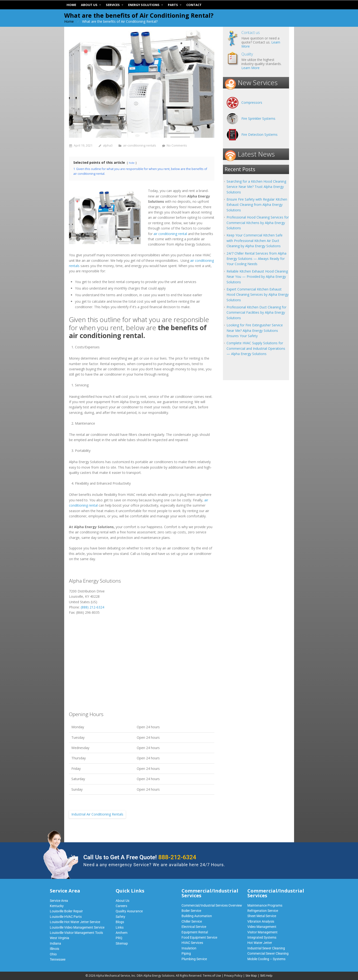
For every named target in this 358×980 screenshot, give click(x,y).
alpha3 (108, 145)
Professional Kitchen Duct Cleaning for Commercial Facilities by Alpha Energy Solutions (256, 312)
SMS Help (266, 976)
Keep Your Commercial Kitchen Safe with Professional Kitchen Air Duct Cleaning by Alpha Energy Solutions (255, 241)
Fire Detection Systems (259, 134)
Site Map (251, 976)
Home (69, 21)
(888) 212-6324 (92, 607)
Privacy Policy (233, 976)
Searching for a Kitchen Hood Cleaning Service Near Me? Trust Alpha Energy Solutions (256, 187)
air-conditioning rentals (140, 145)
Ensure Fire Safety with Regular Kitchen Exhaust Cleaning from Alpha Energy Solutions (257, 205)
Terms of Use (212, 976)
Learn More (250, 68)
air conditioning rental (170, 234)
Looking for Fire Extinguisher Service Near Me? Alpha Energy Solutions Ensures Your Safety (255, 330)
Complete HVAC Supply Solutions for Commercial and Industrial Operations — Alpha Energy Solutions (256, 348)
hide (132, 163)
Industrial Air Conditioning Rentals (97, 814)
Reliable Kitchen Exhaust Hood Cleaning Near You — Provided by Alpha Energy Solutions (257, 277)
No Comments (177, 145)
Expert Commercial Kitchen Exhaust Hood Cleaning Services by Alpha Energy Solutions (258, 295)
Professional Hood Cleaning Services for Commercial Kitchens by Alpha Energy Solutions (258, 223)
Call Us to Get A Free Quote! (140, 857)
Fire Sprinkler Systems (258, 118)
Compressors (252, 102)
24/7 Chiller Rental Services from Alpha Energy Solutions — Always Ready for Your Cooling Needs (256, 259)
